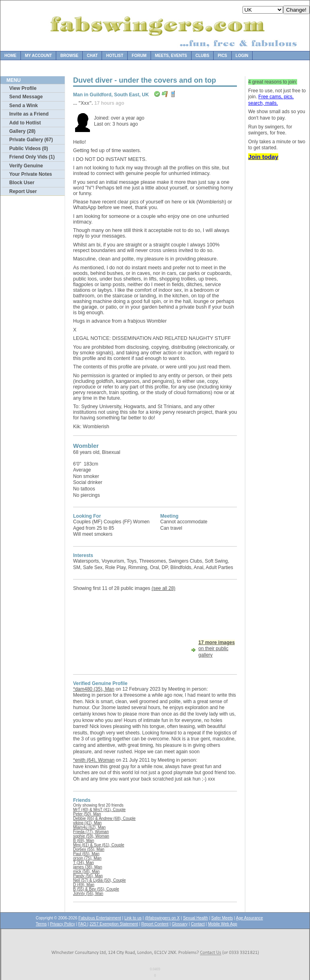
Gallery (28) (22, 131)
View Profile (23, 88)
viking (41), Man (87, 823)
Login (242, 56)
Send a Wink (23, 106)
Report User (23, 191)
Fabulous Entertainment (100, 918)
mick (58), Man (86, 871)
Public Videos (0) (29, 148)
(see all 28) (163, 588)
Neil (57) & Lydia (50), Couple (99, 880)
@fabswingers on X (162, 918)
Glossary (180, 924)
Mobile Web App (223, 924)
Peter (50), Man (87, 814)
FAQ (83, 924)
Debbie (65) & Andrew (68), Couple (104, 818)
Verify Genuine (26, 166)
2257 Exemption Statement (114, 924)
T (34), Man (84, 863)
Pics (222, 56)
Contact (198, 924)
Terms (41, 924)
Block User (22, 183)
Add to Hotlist (25, 123)
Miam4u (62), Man (89, 827)
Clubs (202, 56)
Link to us (133, 918)
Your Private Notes (31, 174)
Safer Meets (222, 918)
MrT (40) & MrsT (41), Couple (99, 810)
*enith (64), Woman (94, 760)
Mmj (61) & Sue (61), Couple (99, 845)
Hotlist (115, 56)
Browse (69, 56)
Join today (263, 157)
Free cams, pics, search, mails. (271, 100)
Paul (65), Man (86, 854)
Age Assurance (250, 918)
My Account (38, 56)
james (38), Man (88, 867)
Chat (92, 56)
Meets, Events (171, 56)
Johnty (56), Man (88, 894)
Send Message (26, 97)
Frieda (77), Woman (91, 832)
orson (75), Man (87, 858)
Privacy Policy (62, 924)
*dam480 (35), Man (94, 689)
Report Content (155, 924)
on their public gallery (217, 649)
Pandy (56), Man (88, 876)
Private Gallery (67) (31, 140)
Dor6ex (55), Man (89, 849)
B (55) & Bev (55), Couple (96, 889)
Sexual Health (196, 918)
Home (10, 56)
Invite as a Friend (29, 114)
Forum (139, 56)
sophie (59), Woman (91, 836)
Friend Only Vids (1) (32, 157)
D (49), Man (84, 885)
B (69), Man (84, 841)
